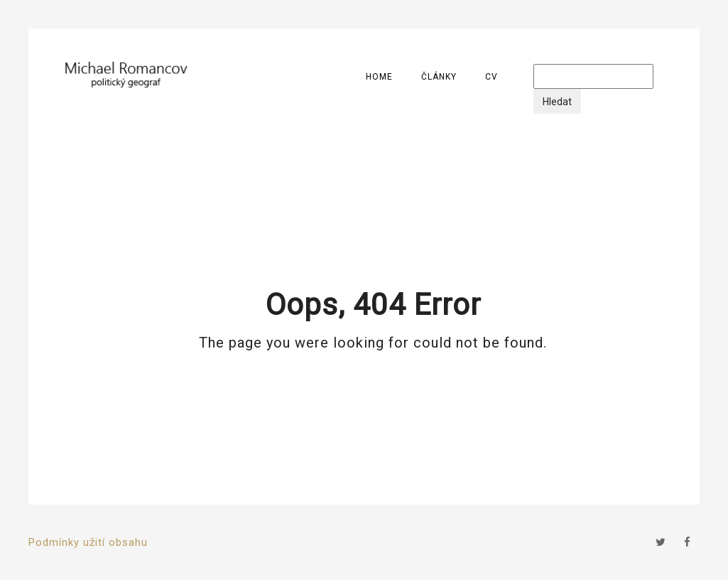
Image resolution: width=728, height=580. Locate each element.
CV (491, 77)
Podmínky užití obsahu (88, 542)
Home (379, 77)
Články (439, 77)
